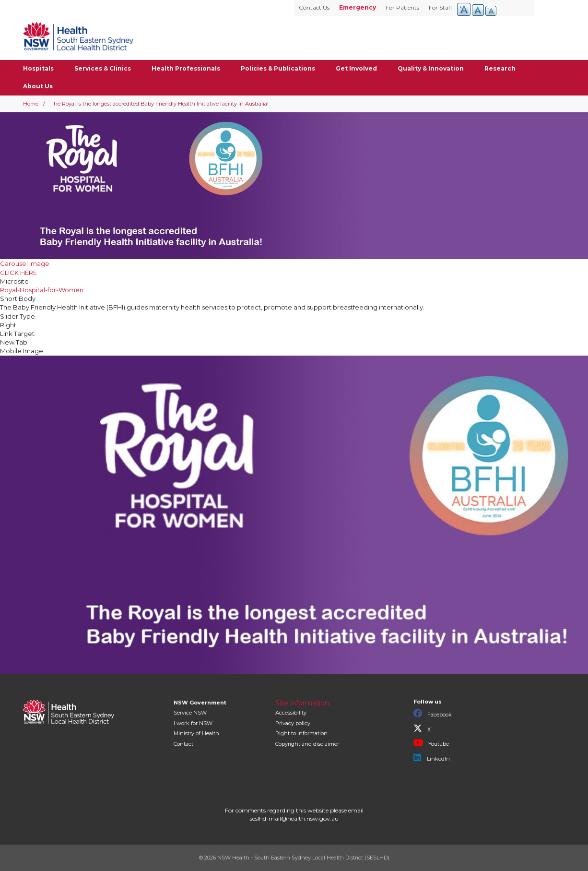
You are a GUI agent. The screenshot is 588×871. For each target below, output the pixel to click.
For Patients (402, 7)
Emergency (358, 7)
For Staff (441, 7)
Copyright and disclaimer (307, 744)
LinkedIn (432, 758)
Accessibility (291, 713)
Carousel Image (25, 263)
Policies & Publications (278, 68)
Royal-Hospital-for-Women (42, 290)
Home (31, 104)
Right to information (301, 733)
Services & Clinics (103, 68)
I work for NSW (193, 723)
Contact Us (314, 7)
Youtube (431, 743)
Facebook (433, 714)
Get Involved (356, 68)
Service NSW (190, 713)
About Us (38, 86)
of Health (196, 733)
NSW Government (200, 703)
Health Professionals (186, 68)
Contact (183, 744)
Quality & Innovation (431, 68)
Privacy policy (293, 723)
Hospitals (38, 68)
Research (500, 68)
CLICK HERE (18, 273)
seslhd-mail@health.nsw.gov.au (294, 818)
